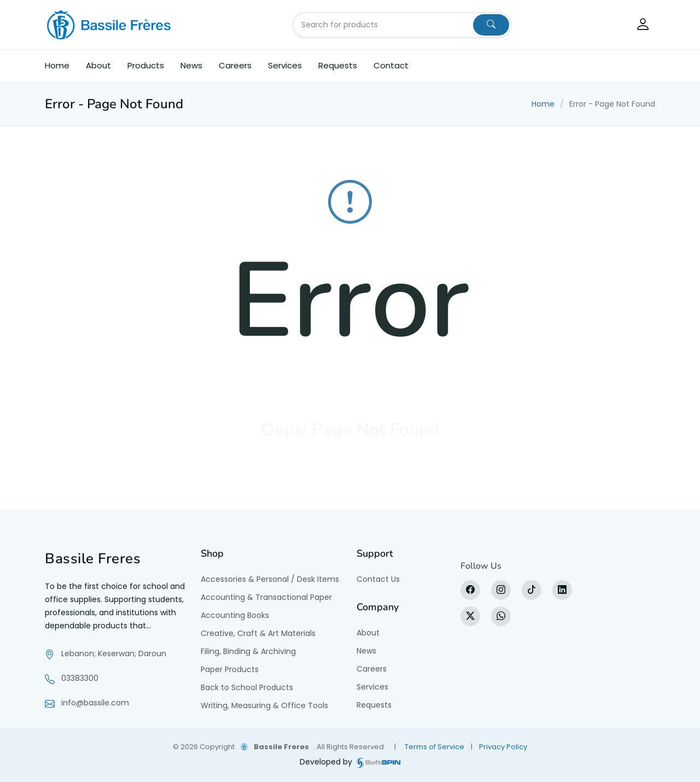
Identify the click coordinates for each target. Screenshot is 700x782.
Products (146, 65)
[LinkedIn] (562, 590)
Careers (235, 65)
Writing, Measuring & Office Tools (264, 705)
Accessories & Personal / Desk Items (270, 579)
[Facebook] (470, 590)
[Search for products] (383, 25)
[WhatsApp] (501, 616)
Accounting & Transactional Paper (266, 597)
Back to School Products (247, 687)
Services (285, 65)
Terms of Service (434, 747)
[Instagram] (501, 590)
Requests (338, 65)
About (98, 65)
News (191, 65)
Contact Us (378, 579)
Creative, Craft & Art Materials (258, 633)
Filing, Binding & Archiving (248, 651)
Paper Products (230, 669)
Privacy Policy (503, 747)
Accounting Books (235, 615)
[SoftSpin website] (378, 762)
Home (57, 65)
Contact (391, 65)
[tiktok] (532, 590)
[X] (470, 616)
